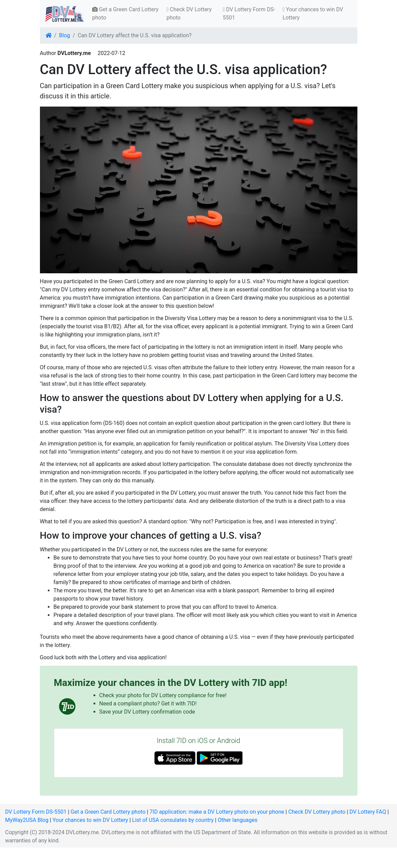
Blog (65, 35)
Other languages (238, 820)
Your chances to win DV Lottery (313, 13)
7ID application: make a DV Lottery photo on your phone (217, 812)
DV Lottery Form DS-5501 (249, 13)
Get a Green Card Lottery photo (125, 13)
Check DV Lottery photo (189, 13)
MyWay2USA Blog (27, 820)
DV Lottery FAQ (368, 812)
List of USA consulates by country (173, 820)
